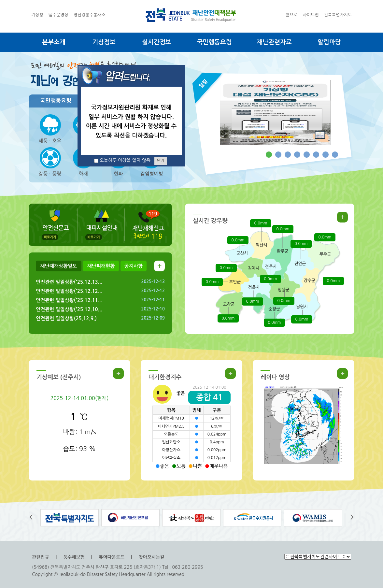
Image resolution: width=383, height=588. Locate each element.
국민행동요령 (214, 42)
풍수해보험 (74, 557)
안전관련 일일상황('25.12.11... (69, 300)
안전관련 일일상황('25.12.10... (69, 309)
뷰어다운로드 (112, 557)
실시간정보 (156, 42)
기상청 (37, 15)
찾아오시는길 (152, 557)
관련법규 (41, 557)
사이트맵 (311, 15)
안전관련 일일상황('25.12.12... (69, 291)
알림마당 (329, 42)
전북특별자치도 (338, 15)
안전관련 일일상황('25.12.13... (69, 282)
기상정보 (104, 42)
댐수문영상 (58, 15)
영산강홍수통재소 (90, 15)
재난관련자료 (274, 42)
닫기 (161, 161)
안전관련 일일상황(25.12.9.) (66, 318)
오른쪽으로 (349, 518)
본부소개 (54, 42)
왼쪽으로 (34, 518)
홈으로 (292, 15)
